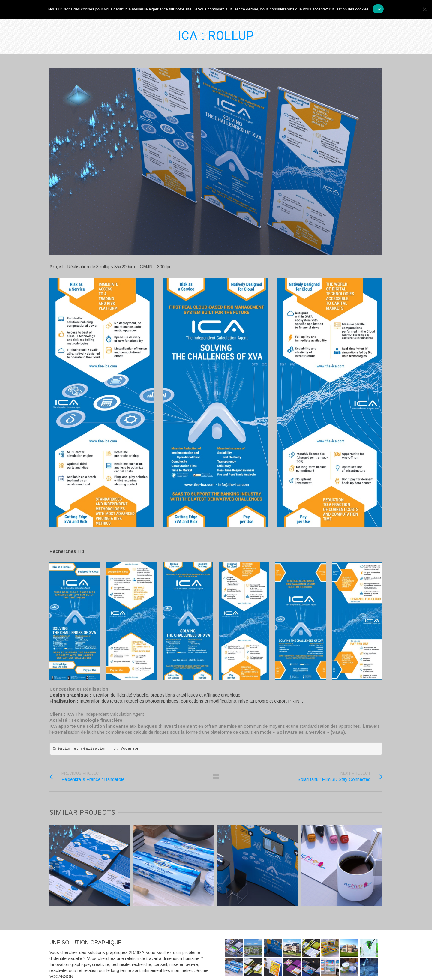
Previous (54, 868)
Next (378, 868)
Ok (378, 9)
